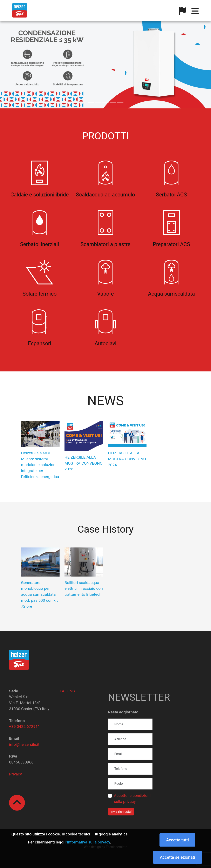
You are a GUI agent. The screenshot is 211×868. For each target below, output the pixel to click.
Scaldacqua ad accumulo (105, 195)
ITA (61, 691)
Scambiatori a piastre (105, 244)
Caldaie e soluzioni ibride (39, 195)
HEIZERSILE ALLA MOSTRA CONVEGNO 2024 (127, 459)
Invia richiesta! (121, 812)
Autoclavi (105, 343)
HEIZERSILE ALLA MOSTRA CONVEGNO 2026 (83, 463)
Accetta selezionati (178, 857)
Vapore (106, 294)
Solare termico (40, 294)
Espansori (40, 343)
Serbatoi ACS (171, 195)
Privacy (15, 774)
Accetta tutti (177, 840)
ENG (71, 691)
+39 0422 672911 (25, 726)
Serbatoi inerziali (40, 244)
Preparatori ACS (172, 244)
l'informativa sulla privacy (88, 842)
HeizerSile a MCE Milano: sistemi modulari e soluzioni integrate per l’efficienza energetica (40, 465)
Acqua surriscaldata (171, 294)
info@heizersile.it (24, 744)
